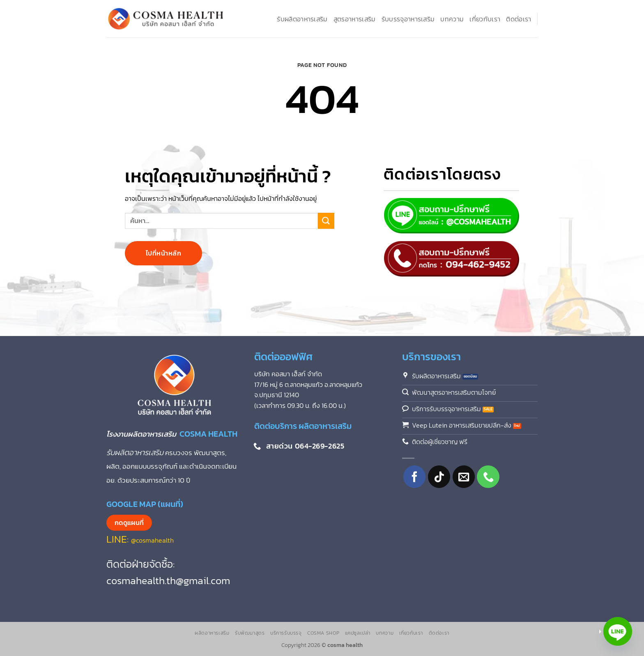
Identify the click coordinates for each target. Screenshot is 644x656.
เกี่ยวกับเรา (485, 19)
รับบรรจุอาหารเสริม (408, 19)
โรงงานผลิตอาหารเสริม (143, 434)
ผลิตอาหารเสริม (212, 633)
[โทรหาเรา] (488, 477)
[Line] (618, 631)
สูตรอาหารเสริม (355, 19)
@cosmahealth (152, 540)
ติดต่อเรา (519, 19)
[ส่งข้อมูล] (326, 220)
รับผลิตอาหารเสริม (302, 19)
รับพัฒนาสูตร (250, 633)
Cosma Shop (323, 633)
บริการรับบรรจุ (286, 633)
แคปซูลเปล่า (358, 633)
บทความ (452, 19)
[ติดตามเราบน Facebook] (415, 477)
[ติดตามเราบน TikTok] (439, 477)
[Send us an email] (464, 477)
